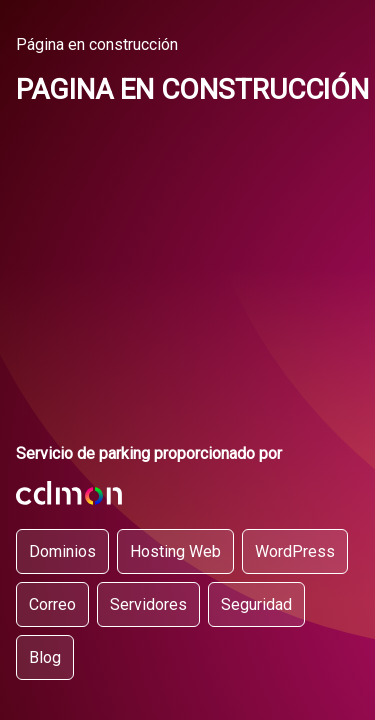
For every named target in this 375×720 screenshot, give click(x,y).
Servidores (148, 604)
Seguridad (256, 604)
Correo (52, 604)
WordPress (295, 551)
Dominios (62, 551)
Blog (45, 657)
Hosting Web (175, 551)
